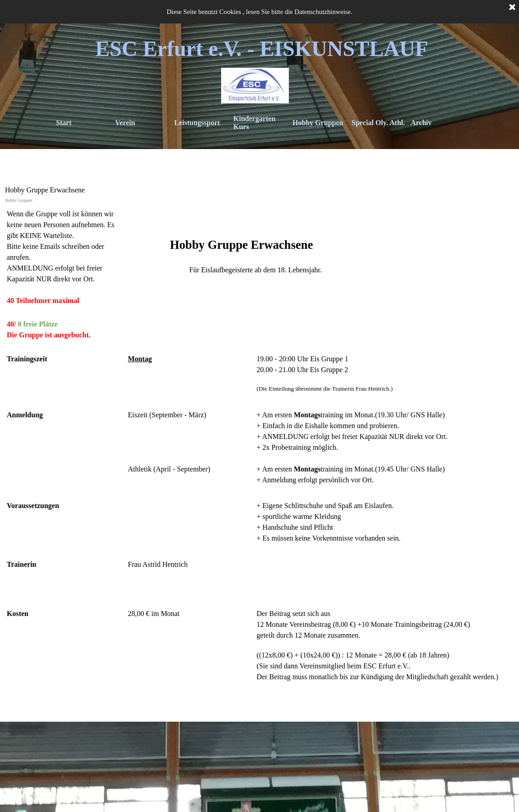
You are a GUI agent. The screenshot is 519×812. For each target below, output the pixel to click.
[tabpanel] (259, 462)
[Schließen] (512, 8)
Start (64, 123)
